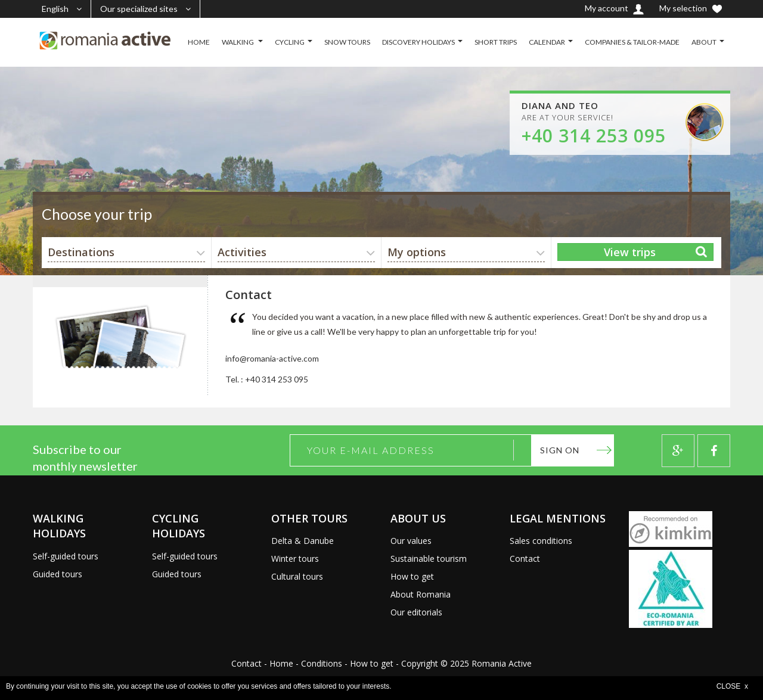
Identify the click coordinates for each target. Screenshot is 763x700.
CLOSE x (732, 686)
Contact (525, 559)
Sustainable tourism (429, 559)
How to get (412, 576)
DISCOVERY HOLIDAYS (418, 42)
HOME (199, 42)
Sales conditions (541, 541)
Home (281, 663)
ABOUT (704, 42)
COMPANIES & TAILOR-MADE (632, 42)
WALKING (238, 42)
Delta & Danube (303, 541)
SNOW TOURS (347, 42)
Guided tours (58, 574)
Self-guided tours (66, 556)
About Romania (421, 594)
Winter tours (295, 559)
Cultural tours (297, 576)
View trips (630, 252)
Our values (411, 541)
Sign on (560, 450)
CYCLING (290, 42)
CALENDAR (547, 42)
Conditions (322, 663)
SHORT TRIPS (496, 42)
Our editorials (416, 612)
